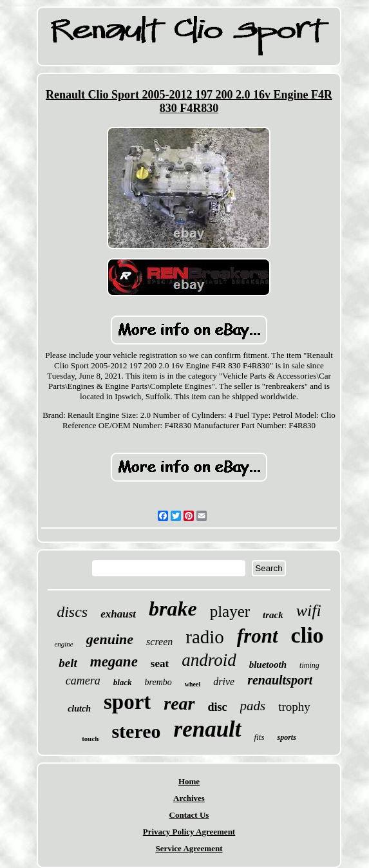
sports (286, 737)
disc (218, 707)
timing (309, 665)
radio (205, 637)
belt (68, 663)
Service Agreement (189, 848)
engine (63, 644)
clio (307, 635)
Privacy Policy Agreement (189, 832)
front (258, 636)
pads (253, 706)
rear (179, 703)
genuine (110, 639)
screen (159, 642)
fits (260, 737)
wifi (309, 611)
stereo (136, 731)
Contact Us (189, 815)
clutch (79, 709)
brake (173, 609)
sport (127, 702)
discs (72, 612)
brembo (158, 682)
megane (114, 662)
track (273, 615)
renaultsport (280, 680)
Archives (189, 798)
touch (90, 739)
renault (208, 729)
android (209, 660)
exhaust (118, 614)
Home (189, 781)
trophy (294, 707)
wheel (193, 684)
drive (224, 682)
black (123, 682)
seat (160, 664)
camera (83, 681)
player (230, 611)
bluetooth (268, 665)
